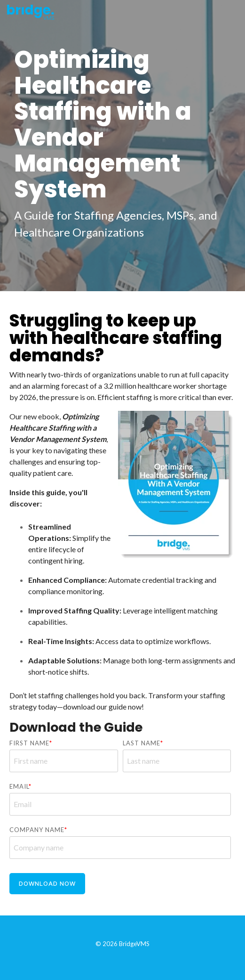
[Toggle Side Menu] (232, 10)
